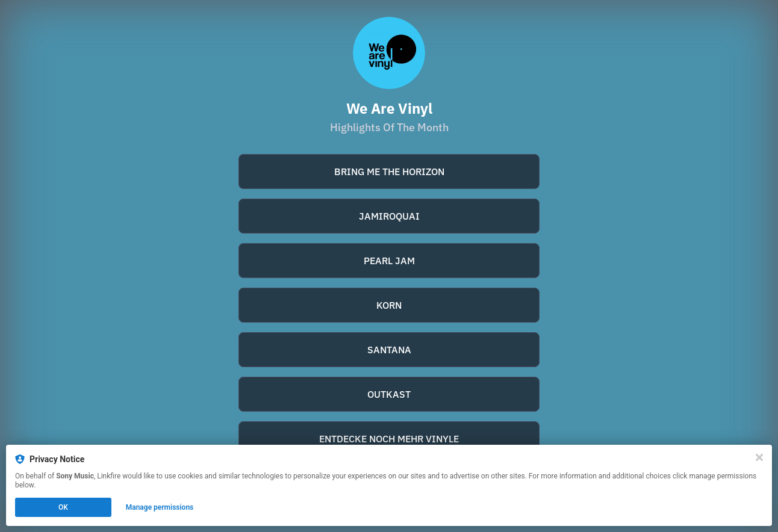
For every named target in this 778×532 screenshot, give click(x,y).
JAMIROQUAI (389, 216)
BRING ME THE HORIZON (389, 172)
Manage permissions (160, 507)
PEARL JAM (389, 261)
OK (63, 507)
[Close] (759, 457)
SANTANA (389, 350)
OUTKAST (389, 394)
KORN (389, 305)
